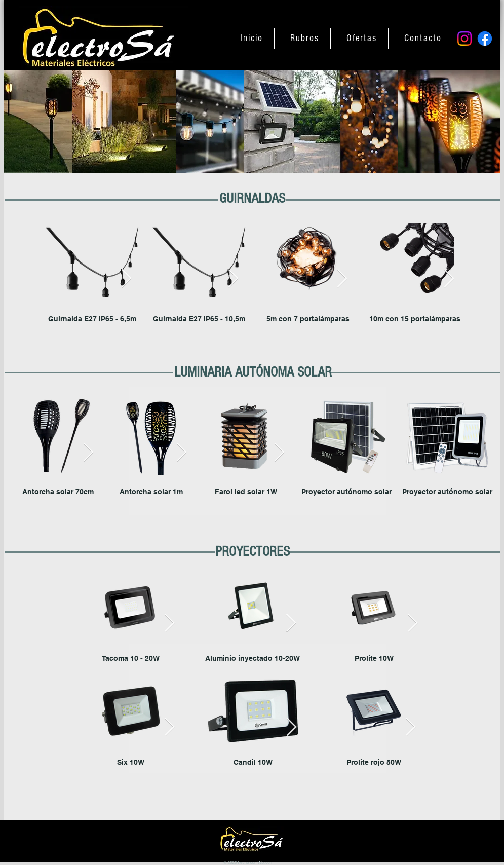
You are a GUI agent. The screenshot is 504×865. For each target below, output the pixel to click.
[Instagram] (464, 39)
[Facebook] (485, 39)
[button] (305, 38)
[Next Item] (126, 279)
